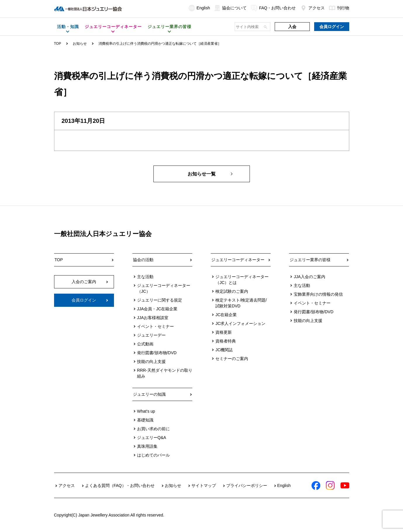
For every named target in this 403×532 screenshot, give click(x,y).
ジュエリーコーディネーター (238, 260)
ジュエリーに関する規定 (160, 300)
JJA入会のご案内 (309, 277)
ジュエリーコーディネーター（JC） (164, 288)
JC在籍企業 (226, 315)
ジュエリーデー (151, 335)
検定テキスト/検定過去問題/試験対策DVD (241, 303)
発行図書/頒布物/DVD (157, 353)
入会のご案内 (84, 282)
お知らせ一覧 (202, 174)
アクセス (313, 8)
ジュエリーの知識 (149, 394)
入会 (292, 27)
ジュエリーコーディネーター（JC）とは (242, 280)
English (199, 8)
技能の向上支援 (151, 361)
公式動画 (145, 344)
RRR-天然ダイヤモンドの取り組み (165, 373)
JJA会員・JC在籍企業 (157, 309)
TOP (58, 44)
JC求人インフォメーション (240, 323)
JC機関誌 (224, 350)
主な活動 (145, 277)
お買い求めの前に (153, 429)
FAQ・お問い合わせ (273, 8)
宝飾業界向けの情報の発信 (318, 294)
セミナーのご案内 (232, 359)
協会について (230, 8)
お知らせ (80, 44)
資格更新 (224, 332)
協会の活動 (143, 260)
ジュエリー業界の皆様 (310, 260)
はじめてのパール (153, 455)
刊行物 (339, 8)
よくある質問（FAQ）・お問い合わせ (120, 485)
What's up (146, 411)
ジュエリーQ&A (152, 438)
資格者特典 (226, 341)
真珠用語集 (147, 446)
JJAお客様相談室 (153, 318)
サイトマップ (204, 485)
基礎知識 (145, 420)
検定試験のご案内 (232, 291)
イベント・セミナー (155, 326)
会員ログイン (332, 27)
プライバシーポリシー (247, 485)
